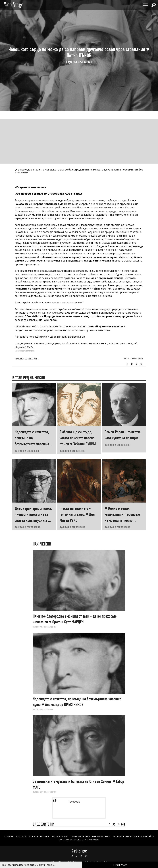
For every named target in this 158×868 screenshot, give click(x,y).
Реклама (24, 836)
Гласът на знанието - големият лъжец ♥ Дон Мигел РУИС (77, 514)
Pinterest (81, 856)
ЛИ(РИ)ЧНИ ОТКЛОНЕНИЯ (79, 62)
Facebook (127, 364)
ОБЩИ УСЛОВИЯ (82, 836)
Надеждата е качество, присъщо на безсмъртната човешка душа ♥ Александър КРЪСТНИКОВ (32, 444)
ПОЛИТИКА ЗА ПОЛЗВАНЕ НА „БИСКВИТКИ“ (104, 840)
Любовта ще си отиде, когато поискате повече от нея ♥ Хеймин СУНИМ (78, 438)
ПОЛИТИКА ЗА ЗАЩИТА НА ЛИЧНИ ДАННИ (116, 836)
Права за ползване (58, 836)
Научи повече (47, 865)
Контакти (38, 836)
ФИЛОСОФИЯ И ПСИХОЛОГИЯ (44, 627)
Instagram (141, 364)
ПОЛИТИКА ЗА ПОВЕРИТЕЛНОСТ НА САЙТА (54, 840)
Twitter (132, 364)
